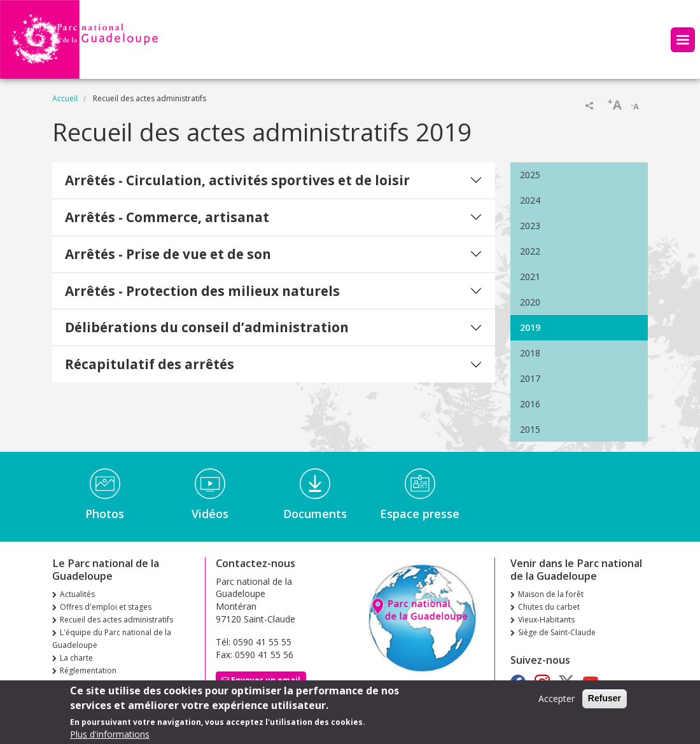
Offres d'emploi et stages (106, 607)
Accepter (556, 703)
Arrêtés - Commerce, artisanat (167, 217)
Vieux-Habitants (546, 620)
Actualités (77, 594)
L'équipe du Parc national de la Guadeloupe (112, 639)
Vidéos (210, 514)
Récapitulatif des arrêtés (150, 364)
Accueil (65, 98)
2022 (530, 251)
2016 (530, 404)
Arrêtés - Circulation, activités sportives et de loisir (237, 180)
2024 (530, 200)
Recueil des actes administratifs (116, 620)
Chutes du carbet (549, 607)
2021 (530, 277)
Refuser (605, 703)
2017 (530, 378)
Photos (105, 514)
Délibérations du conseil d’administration (207, 327)
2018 (530, 353)
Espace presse (420, 514)
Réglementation (88, 670)
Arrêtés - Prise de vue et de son (168, 254)
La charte (76, 658)
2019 (530, 327)
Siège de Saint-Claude (557, 632)
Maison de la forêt (551, 594)
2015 (530, 429)
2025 (530, 175)
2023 (530, 226)
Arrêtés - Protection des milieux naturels (202, 291)
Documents (315, 514)
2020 (530, 302)
